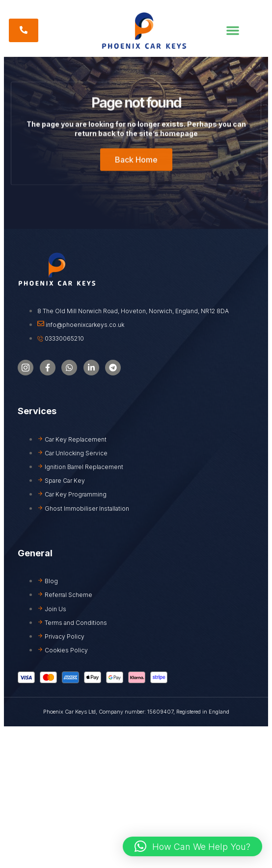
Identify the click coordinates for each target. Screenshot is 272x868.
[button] (233, 30)
